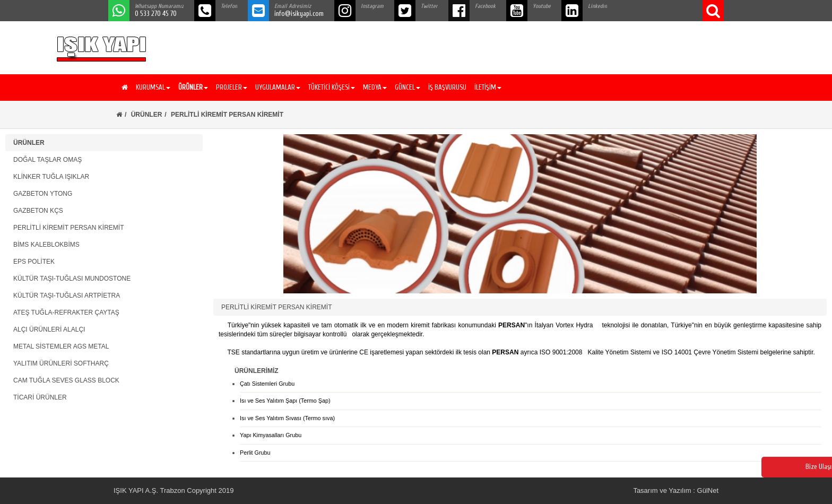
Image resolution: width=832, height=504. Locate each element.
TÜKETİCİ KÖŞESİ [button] (332, 87)
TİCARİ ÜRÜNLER (40, 397)
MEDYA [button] (375, 87)
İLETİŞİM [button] (488, 87)
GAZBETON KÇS (38, 211)
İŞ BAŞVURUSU (447, 87)
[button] (192, 88)
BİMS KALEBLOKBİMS (46, 245)
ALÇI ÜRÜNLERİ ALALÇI (49, 329)
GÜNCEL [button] (408, 87)
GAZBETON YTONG (43, 194)
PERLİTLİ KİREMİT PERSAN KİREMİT (69, 228)
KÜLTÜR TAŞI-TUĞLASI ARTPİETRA (67, 296)
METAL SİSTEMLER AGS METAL (61, 346)
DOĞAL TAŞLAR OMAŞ (47, 160)
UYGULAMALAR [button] (278, 87)
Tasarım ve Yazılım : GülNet (676, 490)
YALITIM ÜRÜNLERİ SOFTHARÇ (61, 363)
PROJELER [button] (232, 87)
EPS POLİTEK (34, 262)
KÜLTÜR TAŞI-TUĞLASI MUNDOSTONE (72, 279)
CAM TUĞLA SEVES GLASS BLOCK (66, 380)
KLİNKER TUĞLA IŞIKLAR (51, 177)
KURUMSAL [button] (153, 87)
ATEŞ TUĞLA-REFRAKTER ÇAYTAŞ (66, 312)
